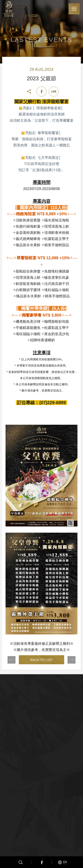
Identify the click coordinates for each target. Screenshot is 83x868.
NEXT (71, 660)
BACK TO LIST (41, 660)
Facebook (41, 862)
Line (54, 91)
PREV (12, 660)
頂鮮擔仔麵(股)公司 (9, 9)
